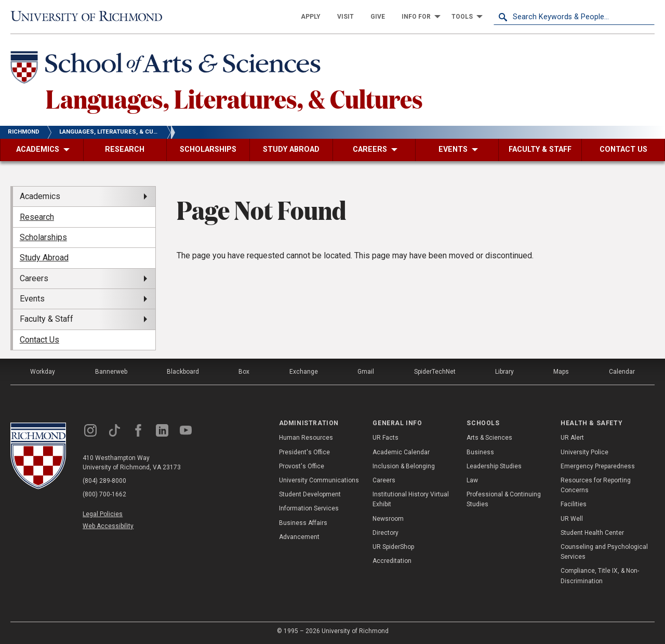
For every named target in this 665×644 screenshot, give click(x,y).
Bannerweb (111, 372)
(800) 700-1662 (104, 494)
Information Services (309, 508)
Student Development (310, 494)
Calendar (622, 372)
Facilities (574, 504)
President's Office (304, 452)
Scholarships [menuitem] (43, 237)
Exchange (304, 372)
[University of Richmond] (91, 16)
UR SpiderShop (393, 547)
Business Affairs (303, 523)
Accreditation (392, 561)
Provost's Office (302, 466)
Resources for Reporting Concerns (596, 485)
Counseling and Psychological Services (604, 552)
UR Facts (385, 438)
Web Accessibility (108, 526)
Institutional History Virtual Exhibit (411, 499)
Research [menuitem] (37, 217)
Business (480, 452)
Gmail (366, 372)
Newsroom (388, 519)
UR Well (572, 519)
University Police (584, 452)
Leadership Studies (494, 466)
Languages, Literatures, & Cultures (234, 98)
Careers (384, 480)
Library (504, 372)
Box (244, 372)
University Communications (319, 480)
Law (472, 480)
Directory (385, 533)
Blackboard (183, 372)
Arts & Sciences (489, 438)
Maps (561, 372)
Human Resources (306, 438)
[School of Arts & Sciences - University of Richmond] (168, 69)
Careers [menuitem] (34, 278)
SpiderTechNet (435, 372)
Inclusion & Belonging (404, 466)
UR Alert (572, 438)
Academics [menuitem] (40, 196)
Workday (43, 372)
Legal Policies (103, 514)
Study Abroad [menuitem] (44, 258)
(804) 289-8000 (104, 481)
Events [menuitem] (32, 299)
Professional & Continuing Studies (504, 499)
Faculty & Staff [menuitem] (46, 319)
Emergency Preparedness (598, 466)
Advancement (299, 537)
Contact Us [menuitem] (39, 340)
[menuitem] (311, 17)
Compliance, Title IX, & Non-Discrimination (600, 576)
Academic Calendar (401, 452)
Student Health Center (592, 533)
